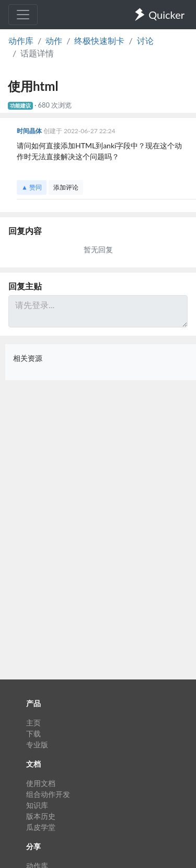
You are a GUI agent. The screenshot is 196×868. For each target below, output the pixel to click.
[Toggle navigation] (23, 15)
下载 (33, 734)
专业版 (37, 744)
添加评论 (66, 187)
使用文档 (41, 783)
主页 (33, 723)
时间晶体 (30, 131)
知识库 (37, 805)
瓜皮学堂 (41, 827)
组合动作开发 (48, 794)
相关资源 (28, 358)
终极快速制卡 (99, 40)
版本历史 (41, 816)
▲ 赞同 (32, 187)
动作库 (21, 40)
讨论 (145, 40)
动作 (54, 40)
